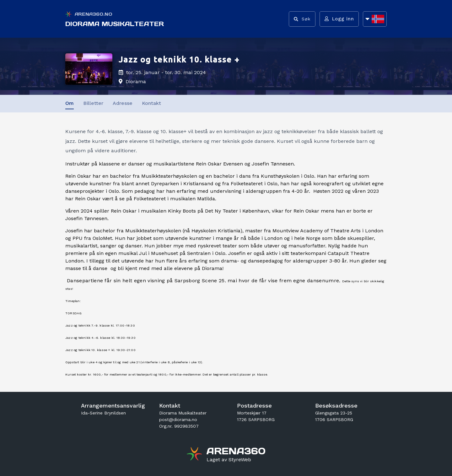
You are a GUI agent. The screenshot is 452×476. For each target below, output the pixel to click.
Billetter (93, 103)
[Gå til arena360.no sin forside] (195, 455)
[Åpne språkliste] (375, 19)
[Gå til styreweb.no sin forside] (229, 460)
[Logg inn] (339, 19)
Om (70, 103)
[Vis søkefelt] (301, 19)
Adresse (123, 103)
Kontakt (151, 103)
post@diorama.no (178, 419)
